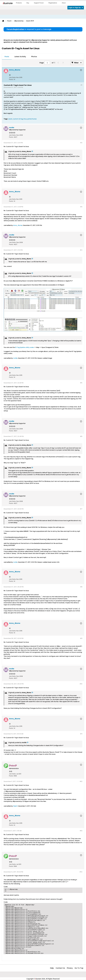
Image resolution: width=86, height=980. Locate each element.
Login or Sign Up (76, 8)
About (64, 3)
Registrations (53, 3)
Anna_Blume (18, 225)
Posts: (11, 79)
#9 (81, 638)
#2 (81, 143)
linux (25, 119)
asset (10, 119)
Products (19, 3)
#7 (81, 509)
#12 (81, 781)
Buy (28, 3)
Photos (34, 57)
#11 (81, 734)
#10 (81, 684)
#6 (81, 436)
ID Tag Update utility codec (25, 347)
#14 (81, 872)
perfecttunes (32, 119)
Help (52, 968)
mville (15, 358)
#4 (81, 250)
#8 (81, 587)
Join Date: (13, 77)
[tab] (7, 57)
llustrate (8, 3)
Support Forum (39, 3)
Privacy (70, 968)
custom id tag (18, 119)
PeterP (15, 806)
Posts (7, 57)
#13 (81, 831)
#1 (81, 85)
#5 (81, 383)
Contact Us (60, 968)
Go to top (79, 968)
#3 (81, 207)
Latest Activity (20, 57)
